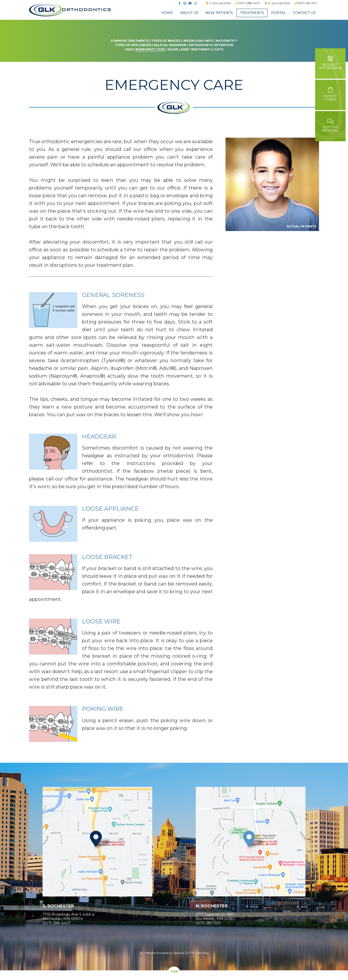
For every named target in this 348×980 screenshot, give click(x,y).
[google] (184, 3)
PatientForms (330, 94)
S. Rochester (218, 3)
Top (174, 971)
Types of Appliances (133, 45)
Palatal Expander (170, 45)
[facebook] (179, 3)
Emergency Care (150, 49)
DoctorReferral (330, 126)
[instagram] (195, 3)
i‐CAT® (218, 49)
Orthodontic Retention (211, 45)
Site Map (203, 953)
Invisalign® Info (198, 41)
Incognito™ (227, 41)
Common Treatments (130, 41)
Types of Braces (166, 41)
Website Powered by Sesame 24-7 (167, 953)
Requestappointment (330, 63)
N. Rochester (277, 3)
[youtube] (189, 3)
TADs (129, 49)
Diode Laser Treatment (189, 49)
